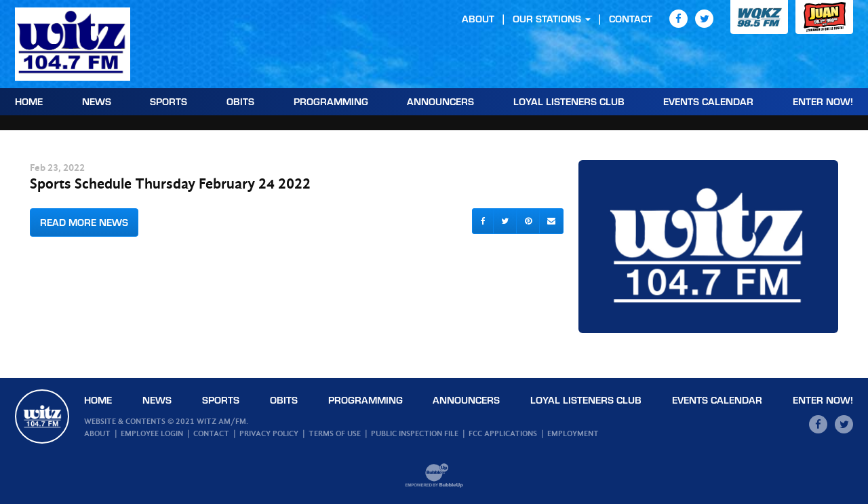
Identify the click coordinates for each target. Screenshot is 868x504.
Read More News (84, 222)
